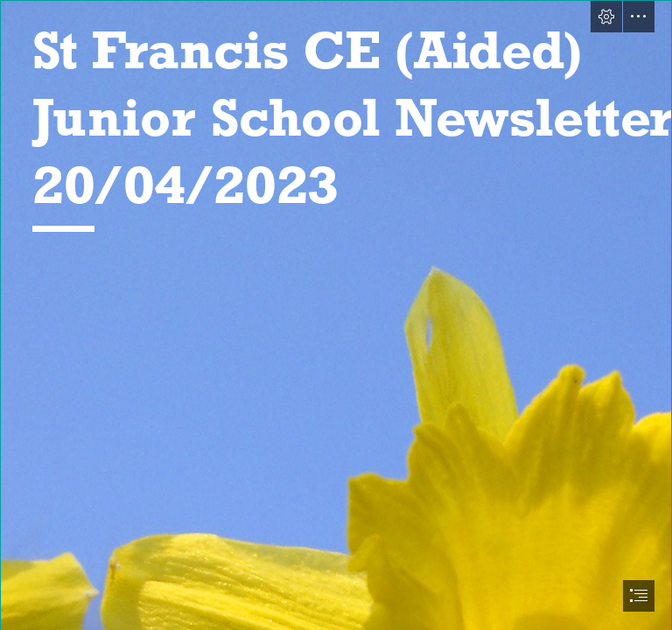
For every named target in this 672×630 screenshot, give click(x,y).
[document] (336, 315)
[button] (606, 17)
